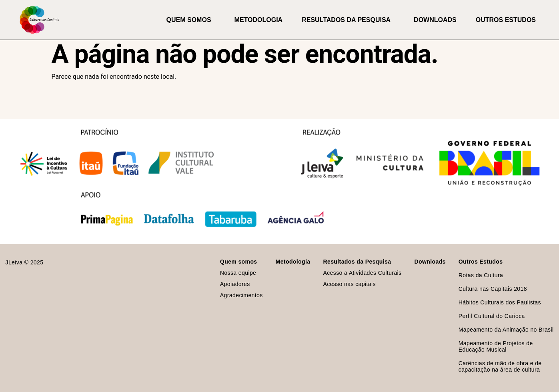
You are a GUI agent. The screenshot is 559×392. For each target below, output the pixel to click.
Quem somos (191, 20)
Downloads (435, 20)
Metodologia (259, 20)
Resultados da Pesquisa (348, 20)
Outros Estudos (508, 20)
